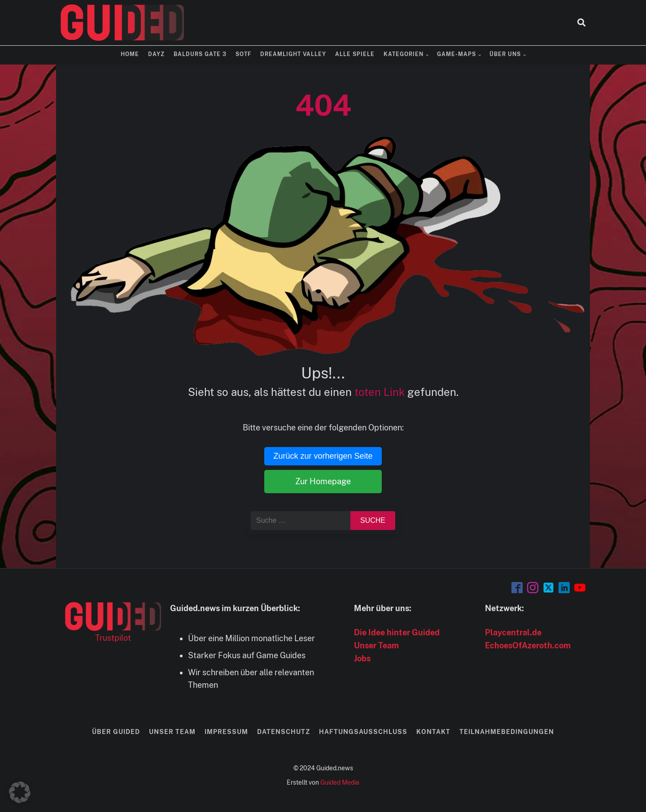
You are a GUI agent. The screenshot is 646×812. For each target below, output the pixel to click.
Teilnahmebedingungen (507, 732)
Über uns (505, 54)
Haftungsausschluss (363, 732)
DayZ (156, 54)
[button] (20, 792)
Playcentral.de (513, 632)
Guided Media (340, 782)
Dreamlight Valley (293, 54)
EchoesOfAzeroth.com (528, 645)
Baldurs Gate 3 (200, 54)
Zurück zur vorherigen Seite (323, 456)
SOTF (243, 54)
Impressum (226, 732)
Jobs (362, 658)
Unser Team (376, 645)
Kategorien (404, 54)
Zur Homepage (323, 481)
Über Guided (116, 732)
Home (130, 54)
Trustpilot (113, 638)
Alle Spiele (355, 54)
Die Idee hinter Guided (397, 632)
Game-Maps (456, 54)
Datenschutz (284, 732)
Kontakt (433, 732)
